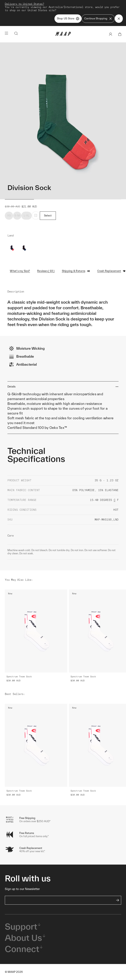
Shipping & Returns (76, 271)
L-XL (27, 216)
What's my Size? (20, 271)
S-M (17, 216)
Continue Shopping (98, 19)
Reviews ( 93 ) (46, 271)
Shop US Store (68, 19)
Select (48, 216)
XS (9, 216)
